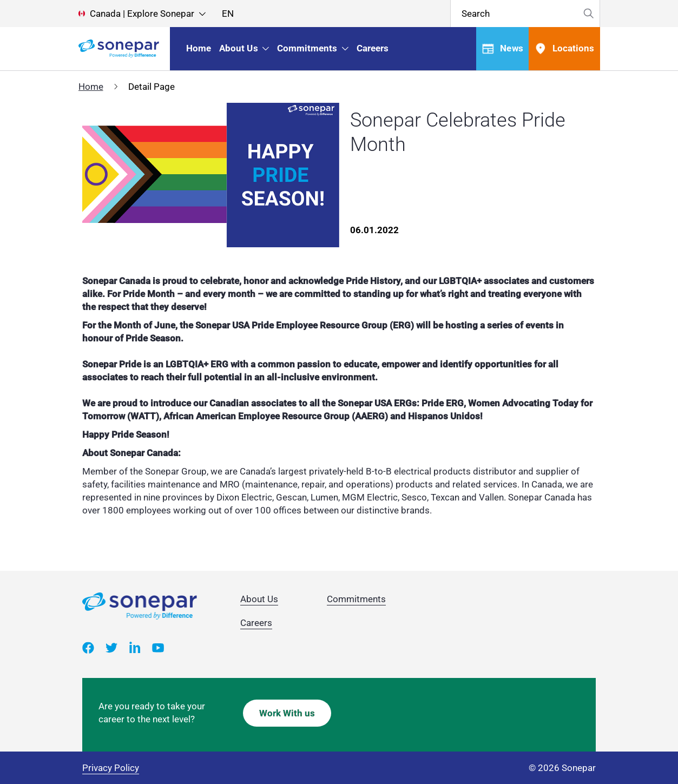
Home (91, 87)
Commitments (356, 599)
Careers (256, 623)
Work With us (287, 713)
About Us (259, 599)
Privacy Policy (111, 768)
